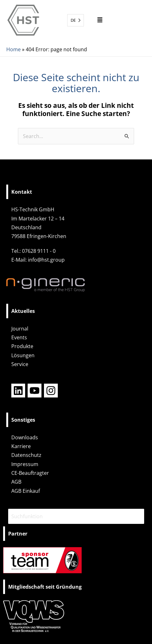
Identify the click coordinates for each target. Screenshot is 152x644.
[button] (100, 20)
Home (14, 49)
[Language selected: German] (76, 20)
